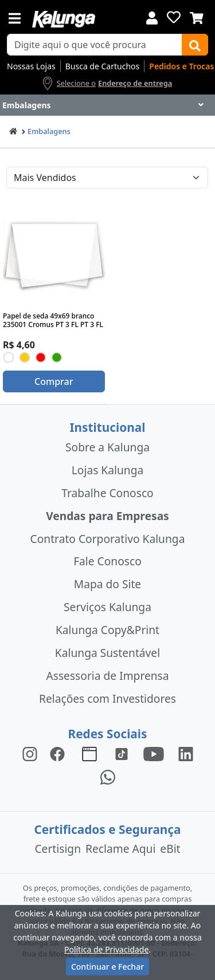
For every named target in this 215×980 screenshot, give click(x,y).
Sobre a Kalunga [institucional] (107, 447)
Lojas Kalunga (107, 470)
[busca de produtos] (95, 45)
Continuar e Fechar (107, 967)
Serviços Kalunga (107, 607)
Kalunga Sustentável (107, 653)
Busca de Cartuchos (103, 66)
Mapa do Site (107, 584)
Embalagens (49, 131)
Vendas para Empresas (107, 516)
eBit (170, 849)
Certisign (58, 849)
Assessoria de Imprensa (107, 676)
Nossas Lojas (31, 66)
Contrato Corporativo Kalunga (108, 539)
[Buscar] (195, 45)
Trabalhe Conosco (107, 493)
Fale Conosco (107, 561)
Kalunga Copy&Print (107, 630)
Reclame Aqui (120, 849)
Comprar (54, 381)
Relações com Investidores (107, 698)
